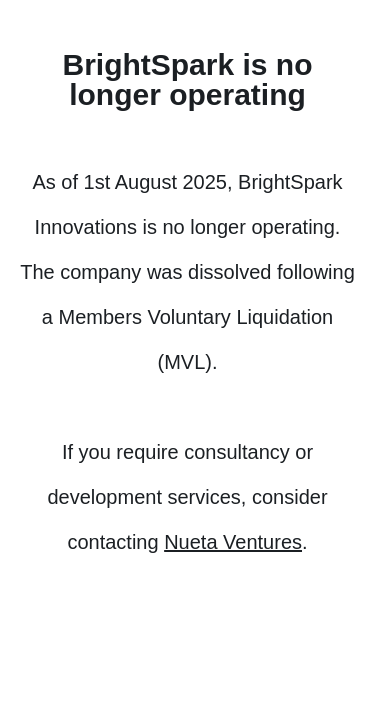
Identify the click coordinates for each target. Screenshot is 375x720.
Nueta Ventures (233, 542)
